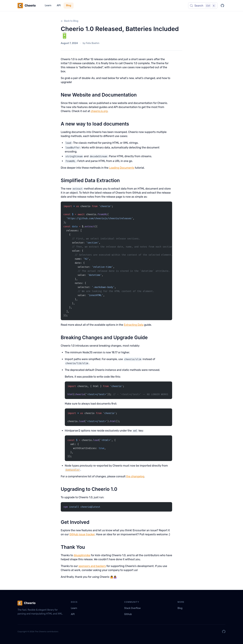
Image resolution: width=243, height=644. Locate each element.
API (59, 5)
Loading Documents (122, 168)
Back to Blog (70, 21)
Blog (69, 5)
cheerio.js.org (99, 111)
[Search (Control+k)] (203, 6)
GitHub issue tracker (82, 534)
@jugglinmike (82, 555)
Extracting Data (134, 325)
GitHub (128, 614)
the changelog (135, 476)
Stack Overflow (132, 608)
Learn (48, 5)
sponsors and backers (92, 566)
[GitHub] (222, 6)
